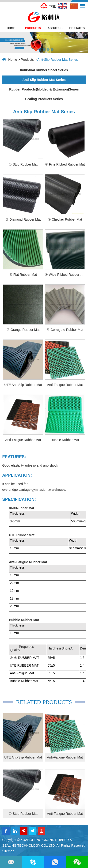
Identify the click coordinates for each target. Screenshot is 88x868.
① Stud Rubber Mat (23, 814)
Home (11, 28)
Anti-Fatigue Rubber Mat (65, 757)
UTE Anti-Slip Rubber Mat (23, 757)
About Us (55, 28)
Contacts (77, 28)
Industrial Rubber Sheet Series (44, 70)
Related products (44, 702)
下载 (53, 7)
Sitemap (8, 851)
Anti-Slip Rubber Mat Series (58, 60)
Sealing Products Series (44, 99)
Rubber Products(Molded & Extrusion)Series (44, 89)
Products (33, 28)
